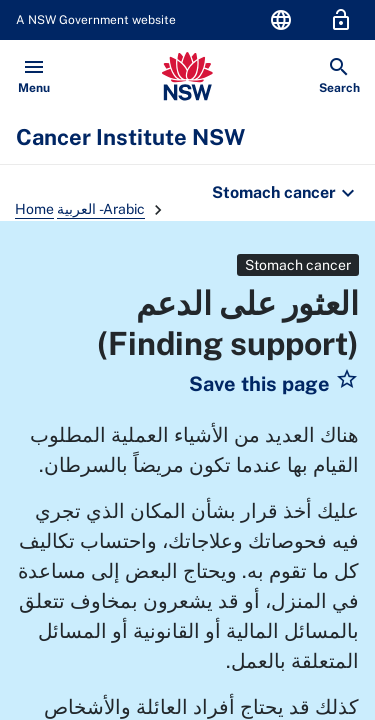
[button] (274, 384)
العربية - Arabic (101, 209)
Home (34, 209)
